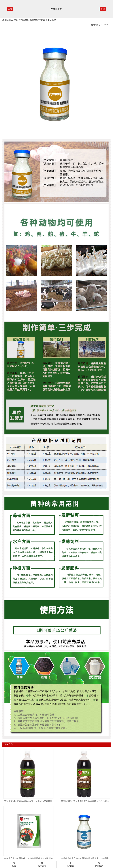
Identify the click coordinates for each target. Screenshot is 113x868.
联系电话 (42, 864)
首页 (10, 9)
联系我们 (99, 864)
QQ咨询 (71, 864)
